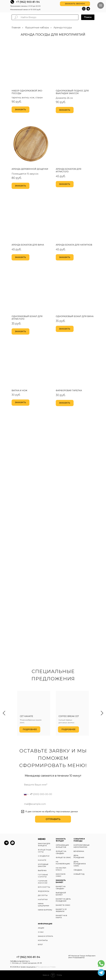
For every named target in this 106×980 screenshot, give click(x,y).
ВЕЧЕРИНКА (79, 851)
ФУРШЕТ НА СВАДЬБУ (61, 852)
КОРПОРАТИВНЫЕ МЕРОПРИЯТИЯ (82, 846)
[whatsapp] (12, 844)
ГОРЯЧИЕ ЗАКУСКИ (43, 882)
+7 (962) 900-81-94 (28, 2)
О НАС (41, 932)
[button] (75, 4)
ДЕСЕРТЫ (43, 895)
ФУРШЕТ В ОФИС (63, 857)
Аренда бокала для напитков (74, 245)
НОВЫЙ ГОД (79, 874)
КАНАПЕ (42, 860)
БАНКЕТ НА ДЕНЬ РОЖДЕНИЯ (63, 900)
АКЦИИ (41, 928)
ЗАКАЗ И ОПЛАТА (45, 936)
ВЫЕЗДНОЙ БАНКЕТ (61, 894)
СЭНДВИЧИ (44, 856)
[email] (53, 804)
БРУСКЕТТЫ (44, 887)
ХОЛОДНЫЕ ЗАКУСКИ (43, 865)
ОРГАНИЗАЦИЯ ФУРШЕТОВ (62, 846)
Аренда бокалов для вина (28, 245)
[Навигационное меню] (101, 5)
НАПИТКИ (43, 899)
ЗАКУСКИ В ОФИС (61, 875)
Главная (16, 28)
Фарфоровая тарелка (69, 391)
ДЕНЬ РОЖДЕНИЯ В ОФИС (80, 864)
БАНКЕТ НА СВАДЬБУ (61, 887)
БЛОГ (40, 944)
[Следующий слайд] (102, 713)
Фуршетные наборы (37, 28)
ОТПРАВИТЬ (53, 819)
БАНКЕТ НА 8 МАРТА (61, 916)
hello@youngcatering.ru (20, 961)
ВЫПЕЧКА (42, 870)
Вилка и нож (19, 391)
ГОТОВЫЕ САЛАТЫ (43, 876)
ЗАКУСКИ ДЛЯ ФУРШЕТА (44, 845)
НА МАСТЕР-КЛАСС (61, 869)
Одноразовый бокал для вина (75, 316)
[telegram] (6, 844)
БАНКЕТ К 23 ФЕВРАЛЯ (61, 910)
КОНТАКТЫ (43, 940)
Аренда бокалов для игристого (69, 170)
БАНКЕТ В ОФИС (63, 905)
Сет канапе (26, 716)
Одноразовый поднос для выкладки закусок (72, 92)
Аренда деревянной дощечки (30, 169)
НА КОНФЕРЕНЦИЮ (63, 863)
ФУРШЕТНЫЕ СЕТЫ (45, 851)
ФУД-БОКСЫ (44, 891)
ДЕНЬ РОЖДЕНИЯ (79, 856)
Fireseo (53, 967)
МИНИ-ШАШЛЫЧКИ (43, 905)
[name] (53, 785)
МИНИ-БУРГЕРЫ (45, 910)
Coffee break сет (69, 716)
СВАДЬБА (78, 870)
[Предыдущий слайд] (4, 713)
